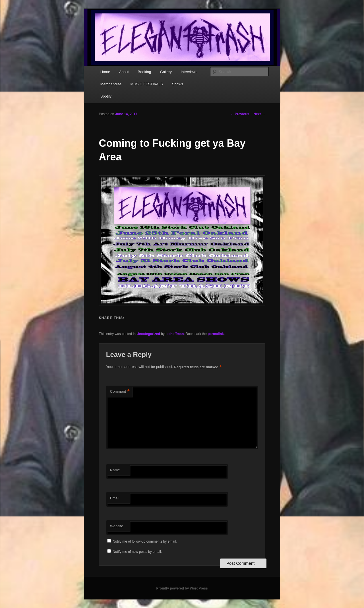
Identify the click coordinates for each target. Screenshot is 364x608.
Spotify (106, 96)
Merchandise (111, 84)
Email (115, 498)
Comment (120, 392)
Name (115, 470)
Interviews (189, 72)
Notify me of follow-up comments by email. (145, 541)
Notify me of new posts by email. (137, 552)
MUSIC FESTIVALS (147, 84)
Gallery (166, 72)
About (124, 72)
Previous (240, 114)
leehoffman (175, 334)
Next (259, 114)
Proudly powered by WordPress (182, 588)
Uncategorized (148, 334)
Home (105, 72)
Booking (144, 72)
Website (117, 526)
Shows (178, 84)
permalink (216, 334)
